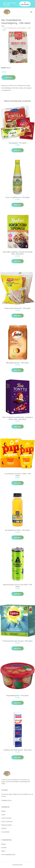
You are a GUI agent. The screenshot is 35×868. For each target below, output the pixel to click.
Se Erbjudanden (25, 4)
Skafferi (4, 828)
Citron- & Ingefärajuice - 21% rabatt (17, 197)
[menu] (31, 12)
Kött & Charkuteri (7, 821)
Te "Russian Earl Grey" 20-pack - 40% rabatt (17, 641)
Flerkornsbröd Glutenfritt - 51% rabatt (18, 308)
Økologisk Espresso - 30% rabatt (17, 363)
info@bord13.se (6, 800)
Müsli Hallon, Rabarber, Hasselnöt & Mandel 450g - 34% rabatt (18, 253)
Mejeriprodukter (7, 825)
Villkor (3, 851)
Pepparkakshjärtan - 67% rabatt (17, 696)
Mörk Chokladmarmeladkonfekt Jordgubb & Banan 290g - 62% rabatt (18, 418)
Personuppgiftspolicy (8, 854)
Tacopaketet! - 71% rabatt (17, 143)
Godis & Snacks (6, 818)
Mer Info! (8, 77)
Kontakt (4, 848)
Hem (3, 26)
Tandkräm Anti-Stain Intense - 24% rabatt (18, 750)
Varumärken (5, 832)
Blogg (3, 844)
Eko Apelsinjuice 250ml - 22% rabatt (17, 530)
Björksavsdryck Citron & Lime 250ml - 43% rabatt (18, 586)
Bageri (4, 811)
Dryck (3, 815)
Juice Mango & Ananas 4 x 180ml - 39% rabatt (18, 475)
